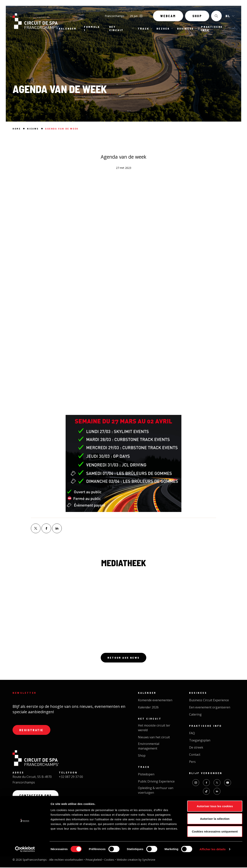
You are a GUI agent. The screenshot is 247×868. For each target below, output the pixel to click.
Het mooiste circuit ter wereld (154, 728)
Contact (195, 755)
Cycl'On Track (148, 800)
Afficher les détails (213, 860)
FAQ (192, 734)
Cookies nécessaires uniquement (215, 843)
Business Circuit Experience (209, 701)
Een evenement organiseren (210, 708)
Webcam (168, 17)
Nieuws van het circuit (154, 738)
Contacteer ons (36, 797)
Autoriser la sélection (215, 830)
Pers (192, 762)
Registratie (32, 731)
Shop (197, 17)
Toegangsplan (200, 741)
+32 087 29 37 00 (71, 778)
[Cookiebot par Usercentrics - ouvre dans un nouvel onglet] (25, 860)
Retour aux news (123, 658)
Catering (195, 715)
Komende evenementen (155, 701)
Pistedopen (146, 775)
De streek (196, 748)
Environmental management (149, 747)
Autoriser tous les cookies (215, 817)
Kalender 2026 (148, 708)
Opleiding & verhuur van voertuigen (156, 791)
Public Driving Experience (156, 782)
